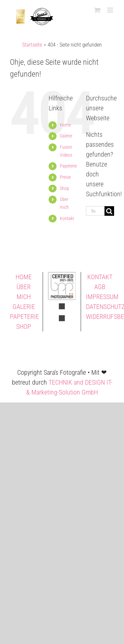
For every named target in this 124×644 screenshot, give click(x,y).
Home (65, 125)
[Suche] (109, 211)
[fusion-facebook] (62, 306)
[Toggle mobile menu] (111, 10)
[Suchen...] (95, 211)
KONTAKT (100, 277)
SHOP (24, 326)
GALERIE (24, 307)
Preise (65, 177)
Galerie (66, 136)
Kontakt (67, 218)
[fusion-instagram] (62, 318)
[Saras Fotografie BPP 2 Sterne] (62, 275)
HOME (24, 277)
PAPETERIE (24, 317)
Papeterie (68, 166)
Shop (64, 188)
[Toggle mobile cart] (97, 10)
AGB (100, 287)
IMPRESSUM (102, 297)
